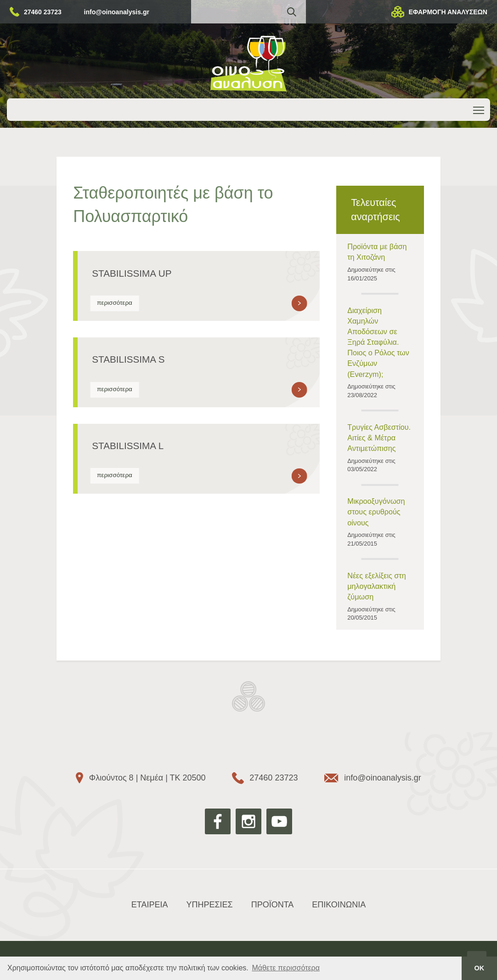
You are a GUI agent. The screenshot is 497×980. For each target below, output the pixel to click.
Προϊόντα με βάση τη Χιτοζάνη (377, 252)
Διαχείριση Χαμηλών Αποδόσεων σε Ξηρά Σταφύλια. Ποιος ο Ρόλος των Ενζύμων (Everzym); (378, 342)
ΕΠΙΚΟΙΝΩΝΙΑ (339, 905)
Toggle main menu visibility (479, 108)
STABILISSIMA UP (132, 273)
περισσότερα (115, 303)
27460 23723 (43, 12)
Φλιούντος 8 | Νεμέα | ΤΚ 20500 (147, 778)
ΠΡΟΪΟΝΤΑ (273, 905)
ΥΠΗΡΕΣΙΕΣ (209, 905)
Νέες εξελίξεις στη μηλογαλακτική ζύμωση (377, 586)
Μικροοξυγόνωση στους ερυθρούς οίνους (376, 512)
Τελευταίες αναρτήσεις (375, 210)
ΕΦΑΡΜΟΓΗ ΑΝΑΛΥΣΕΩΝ (448, 12)
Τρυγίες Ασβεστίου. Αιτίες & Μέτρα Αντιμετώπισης (379, 438)
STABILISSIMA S (128, 359)
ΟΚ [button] (480, 968)
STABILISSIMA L (128, 446)
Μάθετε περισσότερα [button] (286, 968)
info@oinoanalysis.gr (117, 12)
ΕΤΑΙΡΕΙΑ (150, 905)
